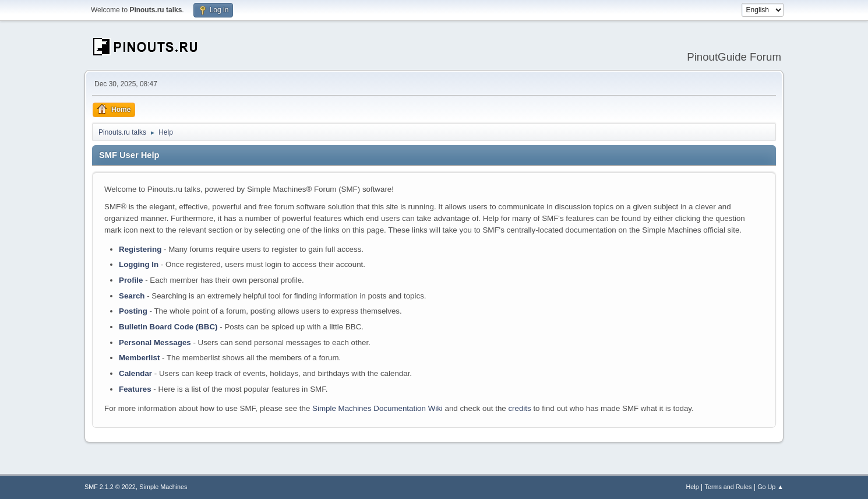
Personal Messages (155, 342)
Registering (140, 249)
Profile (131, 280)
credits (519, 408)
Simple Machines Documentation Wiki (377, 408)
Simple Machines (163, 487)
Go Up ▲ (770, 487)
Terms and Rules (728, 487)
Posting (133, 311)
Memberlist (139, 358)
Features (135, 389)
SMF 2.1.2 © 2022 (110, 487)
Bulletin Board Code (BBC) (168, 327)
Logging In (139, 264)
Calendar (135, 373)
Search (132, 296)
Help (693, 487)
